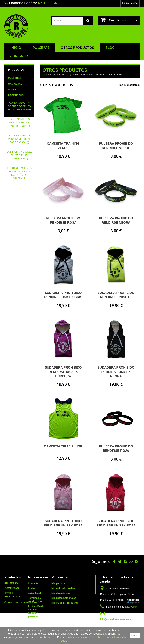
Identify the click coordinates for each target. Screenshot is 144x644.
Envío (31, 588)
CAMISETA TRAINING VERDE (63, 146)
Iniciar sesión (130, 3)
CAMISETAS (15, 84)
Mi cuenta (60, 577)
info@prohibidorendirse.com (115, 619)
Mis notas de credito (63, 588)
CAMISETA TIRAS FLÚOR (63, 446)
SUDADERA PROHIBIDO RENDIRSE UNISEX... (116, 295)
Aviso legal (34, 593)
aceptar (135, 636)
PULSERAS (41, 48)
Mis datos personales (64, 598)
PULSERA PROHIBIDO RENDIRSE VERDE (116, 146)
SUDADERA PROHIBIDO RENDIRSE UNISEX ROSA (63, 523)
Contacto (20, 56)
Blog (110, 48)
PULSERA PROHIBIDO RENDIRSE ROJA (116, 449)
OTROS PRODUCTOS (77, 48)
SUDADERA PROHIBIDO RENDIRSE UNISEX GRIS (63, 295)
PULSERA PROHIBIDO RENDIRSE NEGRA (116, 220)
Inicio (16, 48)
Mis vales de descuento (65, 603)
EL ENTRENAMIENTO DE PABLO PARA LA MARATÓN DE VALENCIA (19, 191)
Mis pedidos (58, 583)
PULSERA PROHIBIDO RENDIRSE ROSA (63, 220)
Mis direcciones (61, 593)
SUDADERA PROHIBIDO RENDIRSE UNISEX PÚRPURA (63, 372)
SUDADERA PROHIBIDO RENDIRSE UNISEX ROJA (116, 523)
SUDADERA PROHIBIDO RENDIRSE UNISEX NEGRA (116, 372)
